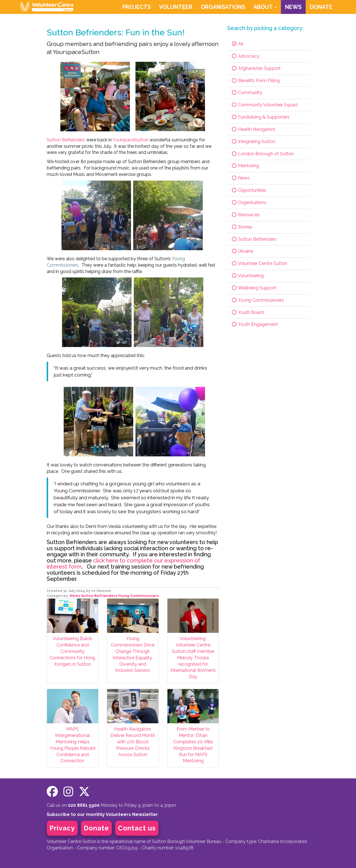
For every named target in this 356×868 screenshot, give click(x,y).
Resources (246, 215)
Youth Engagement (255, 324)
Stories (242, 227)
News (75, 596)
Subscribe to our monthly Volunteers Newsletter (102, 814)
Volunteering (248, 276)
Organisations (249, 202)
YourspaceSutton (131, 140)
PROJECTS (137, 7)
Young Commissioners (138, 596)
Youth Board (248, 312)
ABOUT (265, 7)
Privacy (62, 828)
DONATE (321, 7)
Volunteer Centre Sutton (259, 263)
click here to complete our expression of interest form (123, 564)
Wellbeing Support (254, 288)
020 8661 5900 (84, 805)
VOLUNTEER (176, 7)
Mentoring (245, 166)
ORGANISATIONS (223, 7)
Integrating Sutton (253, 142)
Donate (96, 828)
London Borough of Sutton (263, 154)
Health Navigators (253, 129)
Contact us (137, 828)
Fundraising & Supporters (260, 117)
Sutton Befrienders (66, 140)
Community (247, 93)
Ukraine (242, 251)
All (237, 44)
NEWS (293, 7)
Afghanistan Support (256, 68)
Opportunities (249, 190)
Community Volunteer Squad (264, 105)
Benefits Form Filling (256, 81)
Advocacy (245, 56)
